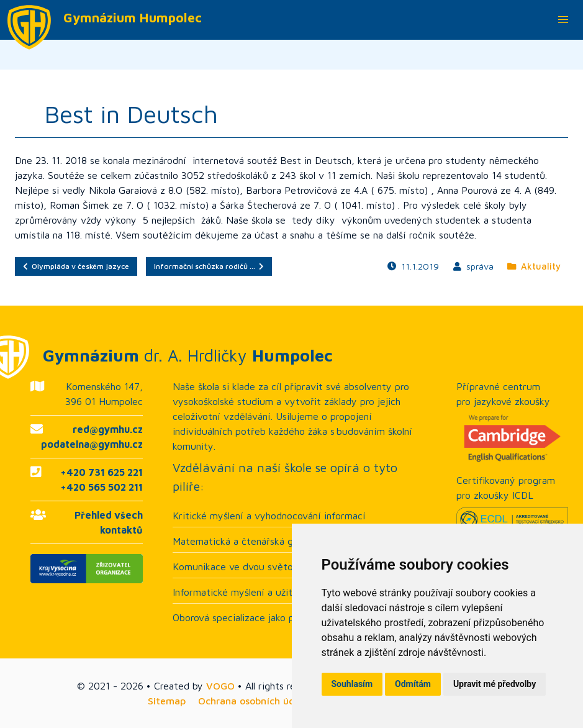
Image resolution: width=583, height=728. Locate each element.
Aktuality (534, 266)
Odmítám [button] (413, 684)
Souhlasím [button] (352, 684)
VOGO (220, 686)
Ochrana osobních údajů (254, 701)
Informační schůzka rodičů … (209, 266)
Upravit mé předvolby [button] (495, 684)
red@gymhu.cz (108, 429)
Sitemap (167, 701)
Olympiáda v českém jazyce (76, 266)
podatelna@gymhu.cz (92, 444)
